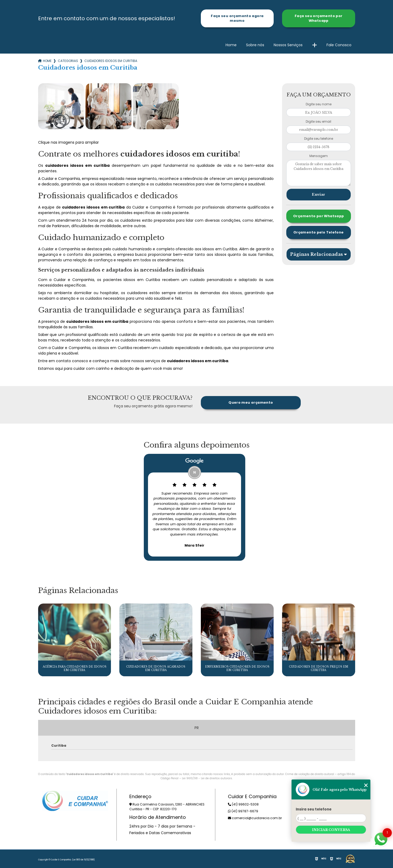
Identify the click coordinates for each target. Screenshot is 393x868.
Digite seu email (318, 121)
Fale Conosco (339, 45)
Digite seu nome (319, 104)
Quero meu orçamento (251, 402)
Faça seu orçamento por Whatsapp (318, 18)
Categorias (68, 61)
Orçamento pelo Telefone (319, 232)
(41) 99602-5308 (243, 804)
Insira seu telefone (314, 809)
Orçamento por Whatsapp (318, 216)
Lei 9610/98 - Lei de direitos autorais (207, 778)
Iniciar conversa (331, 830)
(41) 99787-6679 (243, 811)
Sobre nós (255, 45)
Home (231, 45)
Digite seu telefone (319, 139)
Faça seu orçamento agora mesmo (237, 18)
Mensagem (319, 156)
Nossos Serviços (288, 45)
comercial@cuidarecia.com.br (255, 818)
